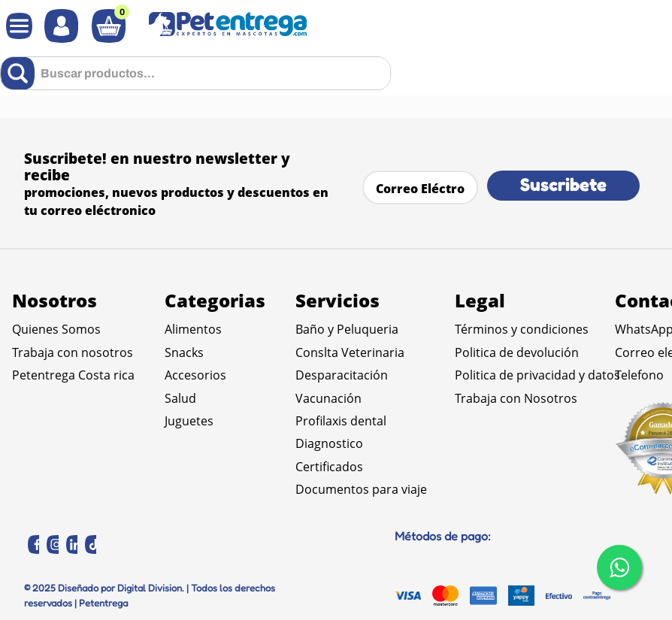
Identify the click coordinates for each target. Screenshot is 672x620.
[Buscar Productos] (21, 73)
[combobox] (195, 73)
